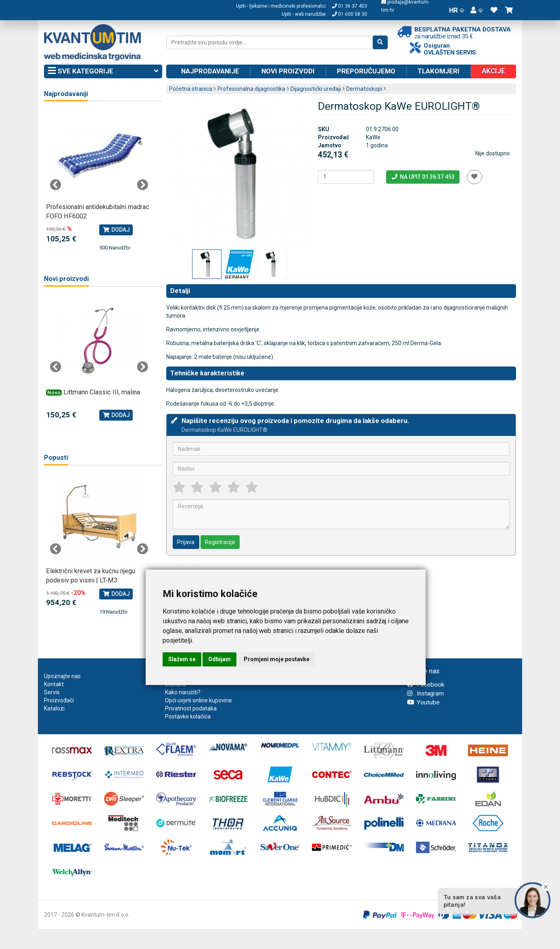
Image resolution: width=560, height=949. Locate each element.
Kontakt (54, 684)
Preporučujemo (366, 71)
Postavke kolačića (188, 716)
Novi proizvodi (288, 71)
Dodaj (116, 230)
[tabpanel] (99, 181)
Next (142, 185)
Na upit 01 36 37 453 (423, 177)
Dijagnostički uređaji (316, 89)
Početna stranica (191, 89)
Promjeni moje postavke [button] (277, 659)
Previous (56, 185)
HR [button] (457, 10)
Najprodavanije (210, 71)
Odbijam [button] (219, 659)
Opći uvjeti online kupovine (199, 700)
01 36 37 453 (350, 6)
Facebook (426, 685)
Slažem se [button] (182, 659)
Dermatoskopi (364, 89)
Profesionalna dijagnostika (251, 89)
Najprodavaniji (66, 94)
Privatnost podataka (191, 708)
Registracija (220, 542)
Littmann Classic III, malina (102, 392)
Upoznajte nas (62, 676)
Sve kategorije (103, 71)
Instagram (425, 693)
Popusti (56, 458)
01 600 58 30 (350, 14)
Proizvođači (59, 700)
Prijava (186, 542)
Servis (52, 692)
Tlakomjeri (439, 71)
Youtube (423, 702)
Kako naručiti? (183, 692)
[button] (476, 10)
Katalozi (54, 708)
